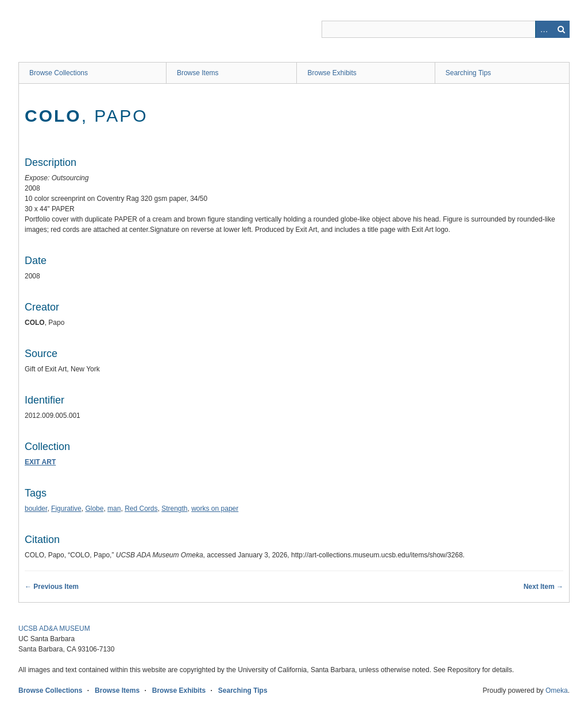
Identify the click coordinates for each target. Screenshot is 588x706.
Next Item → (543, 587)
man (114, 509)
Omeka (557, 691)
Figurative (66, 509)
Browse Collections (59, 73)
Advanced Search (544, 29)
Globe (94, 509)
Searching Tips (468, 73)
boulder (36, 509)
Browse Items (198, 73)
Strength (174, 509)
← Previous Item (52, 587)
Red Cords (141, 509)
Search (561, 29)
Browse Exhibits (332, 73)
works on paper (215, 509)
